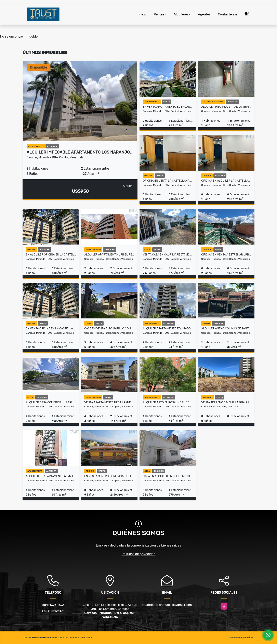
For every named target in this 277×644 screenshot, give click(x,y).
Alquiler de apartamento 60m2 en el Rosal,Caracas (51, 476)
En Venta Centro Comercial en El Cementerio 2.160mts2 (109, 476)
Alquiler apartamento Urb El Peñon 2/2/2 (109, 254)
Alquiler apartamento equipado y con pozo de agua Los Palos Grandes (168, 328)
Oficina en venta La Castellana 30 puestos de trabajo (168, 181)
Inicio (143, 14)
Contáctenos (228, 14)
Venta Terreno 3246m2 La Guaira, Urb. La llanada (226, 402)
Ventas (159, 14)
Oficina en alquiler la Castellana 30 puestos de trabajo (226, 181)
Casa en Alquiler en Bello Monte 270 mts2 (168, 476)
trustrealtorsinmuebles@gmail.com (167, 605)
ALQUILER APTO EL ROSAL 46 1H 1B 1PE (168, 402)
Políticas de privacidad (139, 554)
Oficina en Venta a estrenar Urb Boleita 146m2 (226, 254)
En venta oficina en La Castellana (51, 328)
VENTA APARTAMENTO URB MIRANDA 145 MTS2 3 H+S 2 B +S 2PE (109, 402)
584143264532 (53, 605)
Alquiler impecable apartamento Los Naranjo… (80, 152)
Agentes (204, 14)
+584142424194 (53, 611)
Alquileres (181, 14)
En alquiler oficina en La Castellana (51, 254)
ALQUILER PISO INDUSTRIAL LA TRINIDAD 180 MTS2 (226, 107)
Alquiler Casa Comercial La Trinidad (51, 402)
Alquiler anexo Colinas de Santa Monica (226, 328)
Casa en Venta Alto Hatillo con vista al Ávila (109, 328)
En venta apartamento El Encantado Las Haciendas (168, 107)
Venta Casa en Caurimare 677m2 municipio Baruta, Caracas (168, 254)
